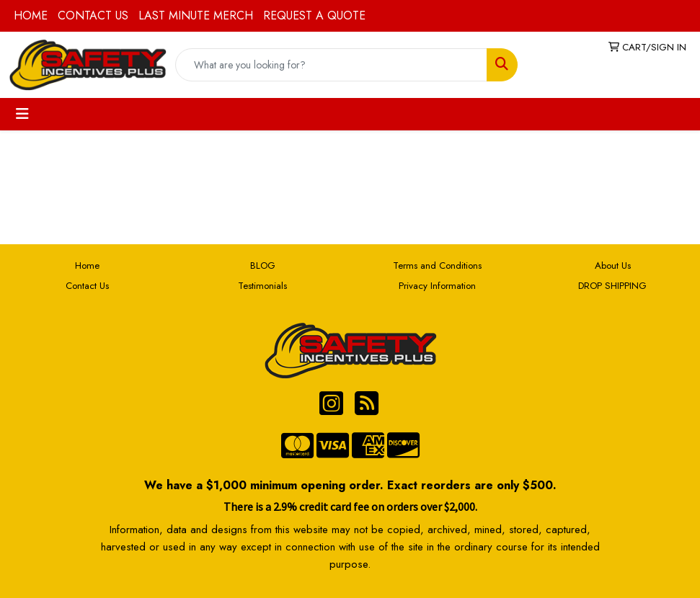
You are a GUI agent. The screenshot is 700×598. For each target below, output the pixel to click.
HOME (31, 15)
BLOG (263, 265)
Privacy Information (437, 286)
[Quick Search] (332, 65)
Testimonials (262, 286)
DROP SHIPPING (612, 286)
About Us (613, 265)
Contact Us (87, 286)
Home (87, 265)
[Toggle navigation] (22, 114)
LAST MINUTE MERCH (196, 15)
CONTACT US (93, 15)
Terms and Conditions (437, 265)
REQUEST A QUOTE (314, 15)
